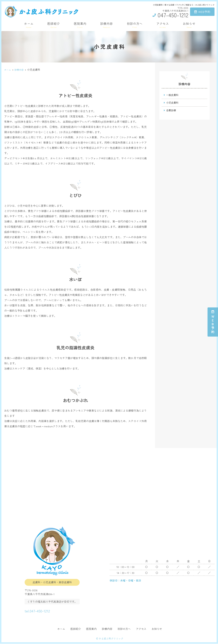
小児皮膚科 (173, 103)
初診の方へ (135, 25)
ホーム (29, 25)
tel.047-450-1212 (45, 610)
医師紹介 (54, 25)
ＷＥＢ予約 (213, 322)
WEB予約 (202, 12)
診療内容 (107, 25)
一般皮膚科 (173, 95)
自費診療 (171, 111)
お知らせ (189, 25)
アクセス (163, 25)
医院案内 (80, 25)
